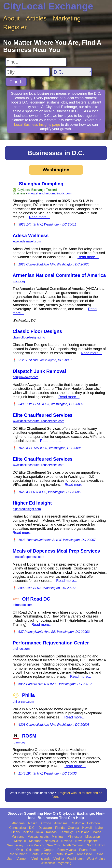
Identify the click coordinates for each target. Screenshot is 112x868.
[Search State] (72, 72)
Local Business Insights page (37, 125)
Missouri (20, 841)
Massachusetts (38, 837)
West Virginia (96, 859)
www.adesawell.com (27, 241)
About (11, 18)
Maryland (18, 837)
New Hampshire (87, 841)
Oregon (49, 850)
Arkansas (61, 823)
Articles (36, 18)
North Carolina (73, 845)
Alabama (18, 823)
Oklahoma (33, 850)
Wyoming (65, 863)
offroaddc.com (23, 605)
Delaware (45, 828)
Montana (35, 841)
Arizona (46, 823)
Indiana (28, 832)
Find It (16, 82)
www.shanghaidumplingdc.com (50, 193)
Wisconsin (48, 863)
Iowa (40, 832)
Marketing (67, 18)
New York (53, 845)
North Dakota (96, 845)
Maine (97, 832)
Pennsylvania (67, 850)
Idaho (99, 828)
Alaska (33, 823)
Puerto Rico (88, 850)
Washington (75, 859)
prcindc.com (21, 649)
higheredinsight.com (27, 509)
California (77, 823)
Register (15, 27)
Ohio (20, 850)
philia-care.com (23, 702)
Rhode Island (18, 854)
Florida (60, 828)
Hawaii (87, 828)
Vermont (22, 859)
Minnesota (75, 837)
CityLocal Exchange (48, 6)
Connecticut (18, 828)
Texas (99, 854)
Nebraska (51, 841)
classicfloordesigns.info (29, 337)
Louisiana (83, 832)
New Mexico (35, 845)
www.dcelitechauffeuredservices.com (38, 421)
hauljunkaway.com (25, 377)
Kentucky (66, 832)
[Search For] (36, 62)
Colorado (93, 823)
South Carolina (41, 854)
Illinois (15, 832)
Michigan (58, 837)
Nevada (67, 841)
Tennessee (84, 854)
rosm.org (19, 742)
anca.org (19, 281)
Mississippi (93, 837)
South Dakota (64, 854)
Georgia (73, 828)
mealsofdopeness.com (28, 557)
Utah (10, 859)
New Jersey (15, 845)
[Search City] (28, 72)
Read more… (40, 217)
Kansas (51, 832)
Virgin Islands (41, 859)
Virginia (59, 859)
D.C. (32, 828)
